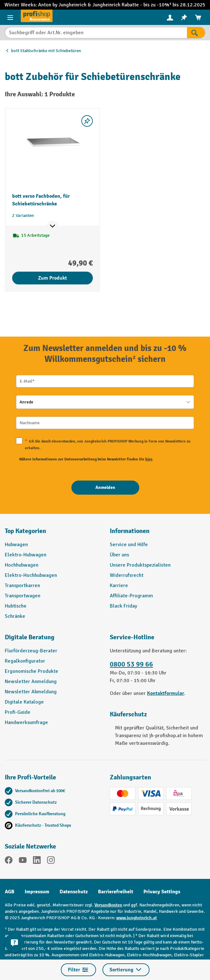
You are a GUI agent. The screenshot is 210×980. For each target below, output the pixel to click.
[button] (52, 640)
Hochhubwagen (22, 565)
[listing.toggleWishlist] (87, 121)
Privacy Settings (162, 892)
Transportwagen (23, 596)
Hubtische (16, 606)
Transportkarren (22, 586)
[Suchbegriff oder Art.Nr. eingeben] (96, 33)
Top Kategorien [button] (25, 531)
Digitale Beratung (30, 637)
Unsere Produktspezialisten (140, 565)
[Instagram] (51, 861)
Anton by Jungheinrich (63, 5)
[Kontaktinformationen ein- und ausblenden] (14, 943)
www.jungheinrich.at (137, 918)
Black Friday (123, 606)
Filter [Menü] (78, 970)
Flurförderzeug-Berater (31, 651)
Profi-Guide (18, 712)
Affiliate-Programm (131, 596)
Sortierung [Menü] (126, 970)
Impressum (37, 892)
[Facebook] (9, 861)
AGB (10, 892)
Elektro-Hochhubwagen (31, 575)
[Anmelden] (105, 488)
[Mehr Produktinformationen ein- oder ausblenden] (52, 226)
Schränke (15, 616)
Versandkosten (108, 905)
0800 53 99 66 (131, 664)
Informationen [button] (130, 531)
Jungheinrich (107, 5)
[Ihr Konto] (170, 17)
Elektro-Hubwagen (26, 555)
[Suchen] (196, 33)
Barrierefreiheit (116, 892)
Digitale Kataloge (24, 702)
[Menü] (10, 17)
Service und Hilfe (129, 545)
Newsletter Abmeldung (31, 692)
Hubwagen (16, 545)
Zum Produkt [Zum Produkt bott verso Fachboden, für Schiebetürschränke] (52, 278)
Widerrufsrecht (127, 575)
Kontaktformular (166, 693)
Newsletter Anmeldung (31, 681)
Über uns (119, 555)
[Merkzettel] (184, 17)
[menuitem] (170, 17)
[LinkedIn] (37, 861)
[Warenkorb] (198, 17)
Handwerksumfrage (26, 722)
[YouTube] (23, 861)
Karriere (119, 586)
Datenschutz (74, 892)
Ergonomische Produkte (32, 671)
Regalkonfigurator (25, 661)
